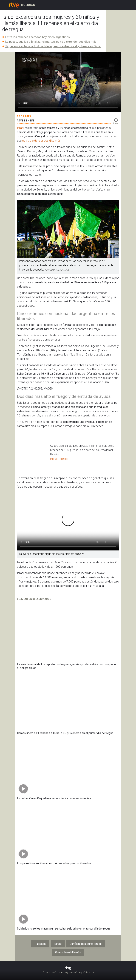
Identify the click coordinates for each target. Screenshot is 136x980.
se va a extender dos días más (76, 42)
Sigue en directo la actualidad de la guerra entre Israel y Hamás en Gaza (53, 46)
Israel (20, 128)
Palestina (40, 944)
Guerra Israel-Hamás (68, 952)
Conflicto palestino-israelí (86, 944)
